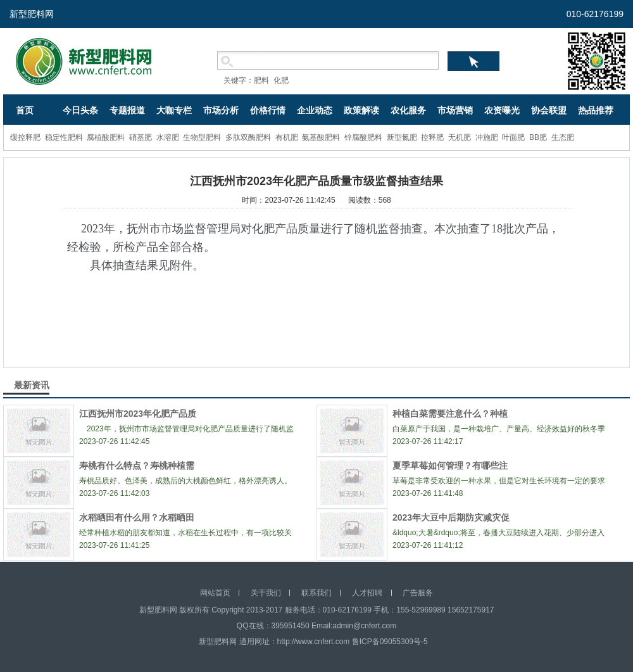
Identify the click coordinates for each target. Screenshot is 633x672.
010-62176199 (595, 14)
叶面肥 (513, 137)
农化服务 (408, 110)
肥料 (261, 80)
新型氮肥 (402, 137)
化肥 (281, 80)
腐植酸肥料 (106, 137)
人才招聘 (367, 593)
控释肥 (432, 137)
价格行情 (268, 110)
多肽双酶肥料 (248, 137)
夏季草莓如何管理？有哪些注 (450, 466)
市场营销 (455, 110)
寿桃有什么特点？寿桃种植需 (137, 466)
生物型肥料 (202, 137)
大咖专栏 (174, 110)
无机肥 (460, 137)
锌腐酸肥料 (363, 137)
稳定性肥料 (64, 137)
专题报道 (127, 110)
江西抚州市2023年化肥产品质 (138, 414)
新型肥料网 (32, 14)
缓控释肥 (25, 137)
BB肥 (538, 137)
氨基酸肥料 (321, 137)
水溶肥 (168, 137)
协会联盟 (549, 110)
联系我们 (316, 593)
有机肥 (287, 137)
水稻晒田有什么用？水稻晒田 (137, 517)
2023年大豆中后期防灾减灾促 (451, 517)
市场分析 (221, 110)
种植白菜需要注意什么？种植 (450, 414)
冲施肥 (487, 137)
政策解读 (361, 110)
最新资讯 (32, 385)
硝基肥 (141, 137)
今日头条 (80, 110)
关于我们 (266, 593)
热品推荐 (596, 110)
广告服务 (418, 593)
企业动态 (315, 110)
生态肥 (563, 137)
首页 (25, 110)
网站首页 (215, 593)
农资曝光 (502, 110)
